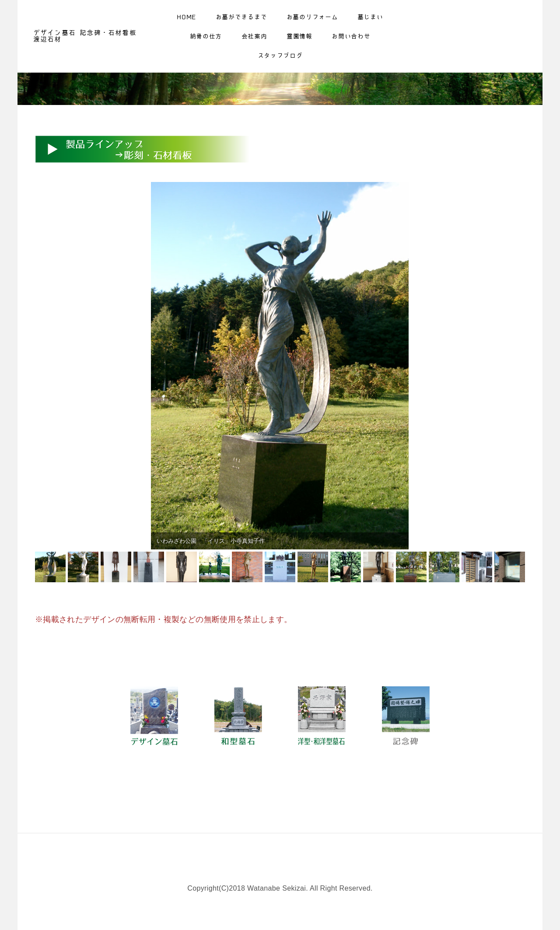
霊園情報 (299, 38)
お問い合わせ (351, 38)
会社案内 (254, 38)
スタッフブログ (280, 57)
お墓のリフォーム (312, 18)
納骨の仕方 (206, 38)
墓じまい (370, 18)
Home (186, 18)
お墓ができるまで (241, 18)
